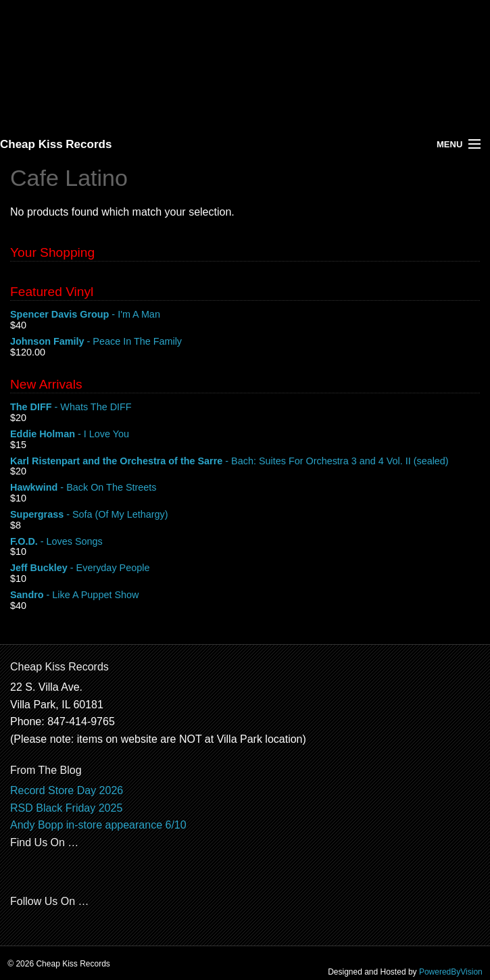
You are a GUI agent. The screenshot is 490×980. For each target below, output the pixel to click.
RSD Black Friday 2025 (66, 808)
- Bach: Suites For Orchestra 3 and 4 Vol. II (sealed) (245, 462)
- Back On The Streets (245, 488)
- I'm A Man (245, 315)
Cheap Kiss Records (56, 144)
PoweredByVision (451, 972)
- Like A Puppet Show (245, 595)
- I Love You (245, 435)
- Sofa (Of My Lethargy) (245, 515)
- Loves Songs (245, 542)
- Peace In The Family (245, 342)
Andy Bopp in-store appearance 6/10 (98, 825)
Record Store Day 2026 (67, 790)
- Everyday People (245, 568)
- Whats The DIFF (245, 408)
